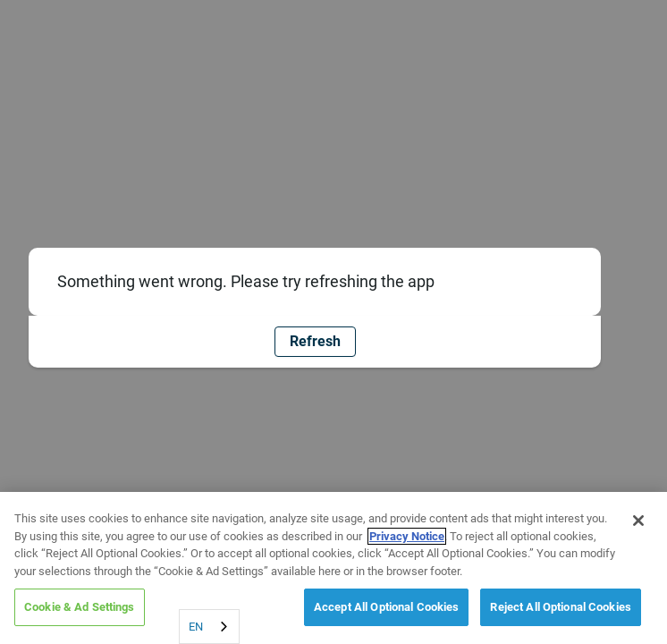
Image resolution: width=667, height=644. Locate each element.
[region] (333, 568)
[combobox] (209, 627)
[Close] (638, 521)
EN (196, 627)
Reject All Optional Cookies (561, 607)
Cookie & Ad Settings (80, 607)
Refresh (315, 341)
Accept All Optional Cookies (387, 607)
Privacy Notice (407, 536)
